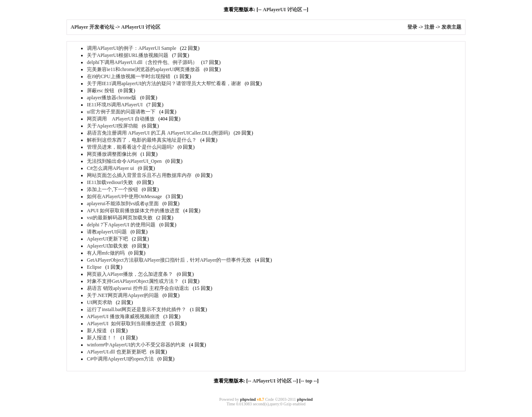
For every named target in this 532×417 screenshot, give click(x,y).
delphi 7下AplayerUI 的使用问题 (121, 225)
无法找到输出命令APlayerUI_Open (124, 161)
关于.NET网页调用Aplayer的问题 (123, 295)
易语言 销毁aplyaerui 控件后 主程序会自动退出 (138, 288)
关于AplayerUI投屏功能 (112, 126)
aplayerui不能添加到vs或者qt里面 (123, 204)
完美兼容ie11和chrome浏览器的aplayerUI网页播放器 (143, 69)
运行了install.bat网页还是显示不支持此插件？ (137, 309)
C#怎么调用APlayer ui (111, 168)
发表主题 (451, 27)
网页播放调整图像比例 (112, 154)
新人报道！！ (102, 338)
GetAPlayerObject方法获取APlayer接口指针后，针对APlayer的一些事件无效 (169, 260)
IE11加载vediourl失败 (110, 182)
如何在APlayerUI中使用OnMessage (124, 196)
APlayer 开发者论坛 (92, 27)
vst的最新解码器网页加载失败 (120, 218)
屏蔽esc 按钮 (101, 91)
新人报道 (97, 331)
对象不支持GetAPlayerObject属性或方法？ (133, 281)
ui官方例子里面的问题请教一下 (121, 112)
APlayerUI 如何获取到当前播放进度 (126, 324)
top (309, 381)
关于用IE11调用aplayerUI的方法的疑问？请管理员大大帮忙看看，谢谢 (164, 83)
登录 (412, 27)
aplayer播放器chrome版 (112, 98)
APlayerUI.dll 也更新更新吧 (117, 352)
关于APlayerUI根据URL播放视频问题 (128, 55)
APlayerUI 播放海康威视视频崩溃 (123, 316)
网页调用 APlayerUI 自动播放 (121, 119)
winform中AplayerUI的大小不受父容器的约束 (136, 345)
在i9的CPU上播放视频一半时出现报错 (129, 76)
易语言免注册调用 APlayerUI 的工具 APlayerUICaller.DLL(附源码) (158, 133)
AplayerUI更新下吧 (107, 239)
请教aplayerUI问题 (107, 232)
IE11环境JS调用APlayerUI (115, 105)
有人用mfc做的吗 (106, 253)
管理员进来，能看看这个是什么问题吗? (130, 147)
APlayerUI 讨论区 (282, 10)
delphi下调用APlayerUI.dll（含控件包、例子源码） (142, 62)
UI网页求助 (100, 302)
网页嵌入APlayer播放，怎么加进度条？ (130, 274)
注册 (429, 27)
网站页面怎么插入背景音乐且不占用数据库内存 (139, 175)
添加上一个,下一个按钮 (112, 189)
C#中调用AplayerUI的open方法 (120, 359)
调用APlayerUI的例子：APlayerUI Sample (132, 48)
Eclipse (94, 267)
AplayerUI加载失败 (107, 246)
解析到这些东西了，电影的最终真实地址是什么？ (142, 140)
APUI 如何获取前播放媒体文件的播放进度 (133, 211)
